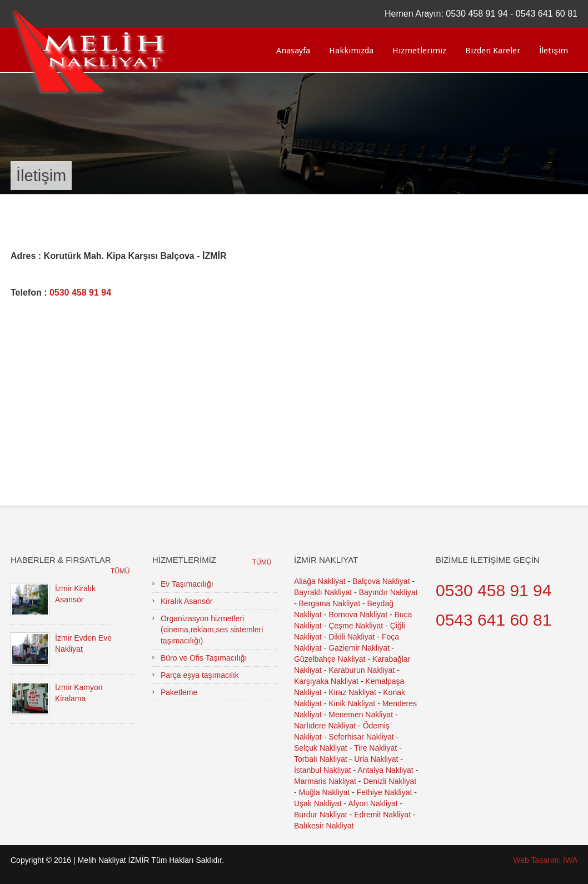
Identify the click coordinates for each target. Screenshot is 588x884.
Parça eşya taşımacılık (200, 675)
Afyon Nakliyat (373, 803)
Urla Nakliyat (376, 759)
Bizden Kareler (493, 51)
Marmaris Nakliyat (325, 781)
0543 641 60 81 (547, 14)
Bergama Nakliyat (330, 603)
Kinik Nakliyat (352, 703)
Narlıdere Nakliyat (325, 726)
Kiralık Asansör (186, 601)
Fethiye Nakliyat (385, 792)
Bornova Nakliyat (358, 615)
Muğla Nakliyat (325, 792)
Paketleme (179, 692)
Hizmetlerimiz (419, 51)
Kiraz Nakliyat (352, 692)
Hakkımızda (351, 51)
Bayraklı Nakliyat (323, 592)
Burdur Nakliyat (321, 815)
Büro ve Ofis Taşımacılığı (204, 658)
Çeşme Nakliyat (356, 626)
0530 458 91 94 (477, 14)
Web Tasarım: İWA (545, 860)
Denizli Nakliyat (390, 781)
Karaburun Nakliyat (362, 670)
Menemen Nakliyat (361, 715)
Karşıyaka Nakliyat (326, 681)
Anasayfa (293, 51)
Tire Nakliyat (375, 748)
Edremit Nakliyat (382, 815)
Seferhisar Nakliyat (361, 737)
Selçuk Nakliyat (321, 748)
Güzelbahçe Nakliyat (330, 659)
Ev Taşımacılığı (187, 584)
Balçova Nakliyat (381, 581)
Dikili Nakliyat (352, 637)
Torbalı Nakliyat (321, 759)
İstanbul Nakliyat (323, 770)
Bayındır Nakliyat (388, 592)
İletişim (554, 51)
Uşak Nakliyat (318, 803)
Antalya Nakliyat (385, 770)
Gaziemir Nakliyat (359, 648)
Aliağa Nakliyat (320, 581)
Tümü (120, 571)
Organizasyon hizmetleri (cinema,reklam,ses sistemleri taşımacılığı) (212, 630)
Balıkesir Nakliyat (324, 826)
